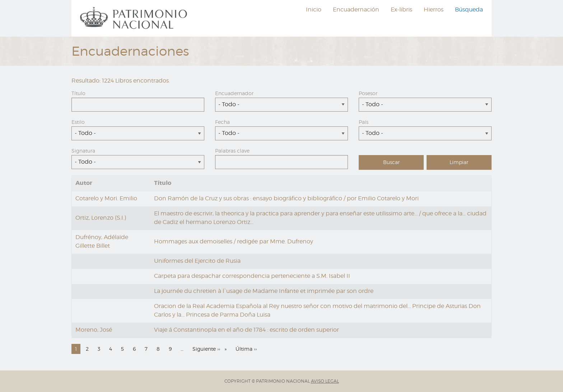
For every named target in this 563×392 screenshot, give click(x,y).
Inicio (314, 10)
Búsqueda (469, 10)
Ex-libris (401, 10)
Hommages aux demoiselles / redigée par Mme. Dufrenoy (234, 241)
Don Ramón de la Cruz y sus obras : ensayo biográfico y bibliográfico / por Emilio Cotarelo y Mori (286, 198)
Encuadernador (234, 93)
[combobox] (281, 105)
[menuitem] (135, 18)
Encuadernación (356, 10)
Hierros (434, 10)
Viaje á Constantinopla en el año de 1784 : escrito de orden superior (246, 330)
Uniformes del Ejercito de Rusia (197, 261)
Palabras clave (232, 151)
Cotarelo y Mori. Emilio (106, 198)
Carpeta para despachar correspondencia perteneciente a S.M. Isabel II (252, 276)
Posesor (368, 93)
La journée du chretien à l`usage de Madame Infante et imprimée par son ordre (264, 291)
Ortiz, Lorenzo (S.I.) (101, 218)
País (364, 122)
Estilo (78, 122)
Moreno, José (94, 330)
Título (78, 93)
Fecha (222, 122)
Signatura (83, 151)
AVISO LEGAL (325, 381)
